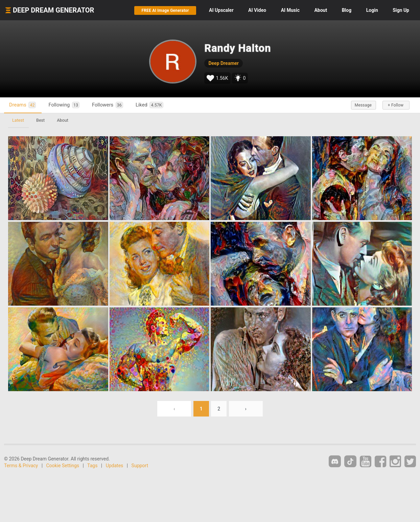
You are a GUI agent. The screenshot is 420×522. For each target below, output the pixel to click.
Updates (115, 466)
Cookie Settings (63, 466)
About (321, 10)
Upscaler (221, 10)
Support (140, 466)
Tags (92, 466)
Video (257, 10)
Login (372, 10)
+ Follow (396, 105)
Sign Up (401, 10)
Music (290, 10)
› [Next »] (246, 409)
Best (40, 120)
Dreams (22, 105)
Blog (347, 10)
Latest (18, 120)
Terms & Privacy (21, 466)
